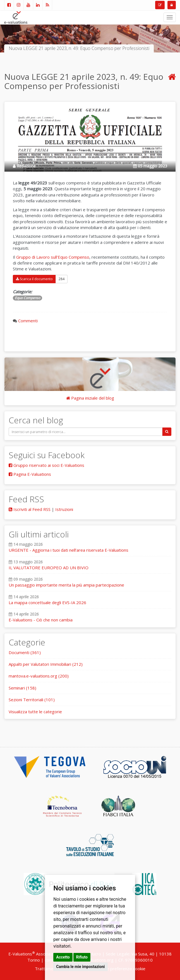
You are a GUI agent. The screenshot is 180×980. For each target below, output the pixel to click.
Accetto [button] (63, 957)
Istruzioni (64, 509)
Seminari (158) (22, 688)
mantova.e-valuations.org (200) (39, 676)
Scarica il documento (34, 279)
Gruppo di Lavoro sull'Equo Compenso (53, 257)
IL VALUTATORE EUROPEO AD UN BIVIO (49, 568)
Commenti (28, 321)
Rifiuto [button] (82, 957)
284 (62, 279)
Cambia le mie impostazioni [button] (80, 967)
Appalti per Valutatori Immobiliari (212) (46, 664)
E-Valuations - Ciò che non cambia (41, 620)
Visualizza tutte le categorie (35, 712)
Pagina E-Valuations (30, 474)
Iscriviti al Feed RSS (30, 509)
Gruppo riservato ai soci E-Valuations (46, 465)
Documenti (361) (25, 652)
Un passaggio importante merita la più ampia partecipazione (66, 585)
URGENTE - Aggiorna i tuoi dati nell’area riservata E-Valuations (69, 550)
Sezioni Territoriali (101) (32, 700)
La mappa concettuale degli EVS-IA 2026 (47, 602)
